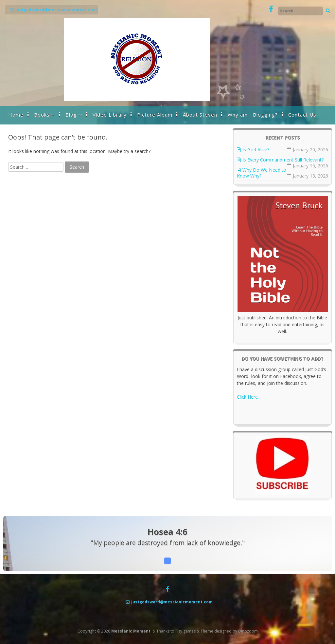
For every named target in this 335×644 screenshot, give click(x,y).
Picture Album (155, 115)
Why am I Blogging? (253, 115)
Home (16, 115)
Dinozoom (248, 631)
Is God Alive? (256, 150)
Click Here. (248, 397)
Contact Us (302, 115)
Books (42, 115)
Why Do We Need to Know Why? (262, 173)
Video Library (110, 115)
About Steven (200, 115)
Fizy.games (185, 631)
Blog (71, 115)
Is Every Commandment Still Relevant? (283, 160)
